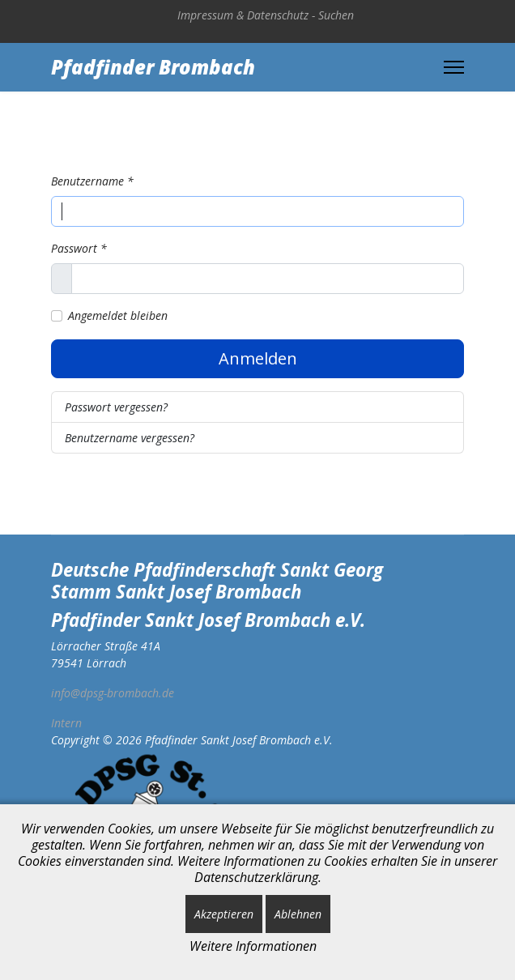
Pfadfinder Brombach (153, 67)
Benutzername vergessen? (130, 438)
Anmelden (258, 358)
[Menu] (454, 67)
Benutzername (92, 181)
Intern (66, 723)
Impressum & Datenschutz (243, 15)
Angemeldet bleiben (118, 315)
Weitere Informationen (253, 946)
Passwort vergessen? (116, 407)
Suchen (336, 15)
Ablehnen (298, 914)
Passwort (79, 248)
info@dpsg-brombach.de (113, 693)
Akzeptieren (224, 914)
